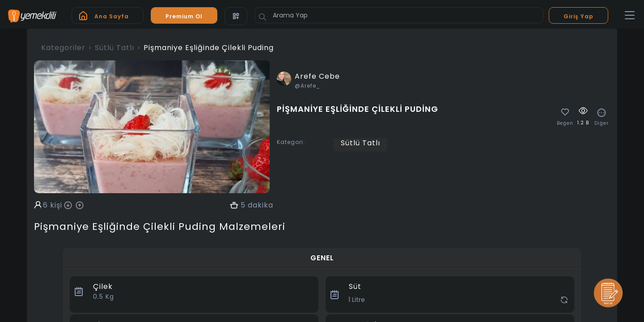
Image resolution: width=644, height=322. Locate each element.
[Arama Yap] (399, 15)
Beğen (565, 123)
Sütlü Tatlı (114, 48)
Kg (104, 297)
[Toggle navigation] (630, 16)
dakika (261, 205)
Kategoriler (63, 48)
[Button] (263, 17)
